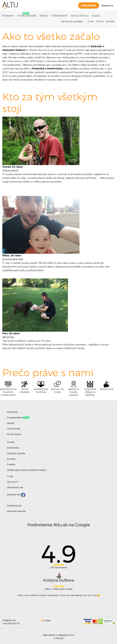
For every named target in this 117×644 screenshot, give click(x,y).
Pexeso (44, 16)
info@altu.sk (9, 620)
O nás (91, 22)
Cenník (100, 22)
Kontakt (110, 22)
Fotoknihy (8, 16)
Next (115, 589)
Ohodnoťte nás (15, 488)
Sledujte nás (14, 495)
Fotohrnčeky (60, 16)
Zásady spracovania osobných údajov (27, 470)
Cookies (11, 465)
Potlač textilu (80, 16)
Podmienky (13, 448)
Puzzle (96, 16)
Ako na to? (13, 482)
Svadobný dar (14, 506)
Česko (47, 621)
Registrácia (107, 6)
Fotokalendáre (27, 16)
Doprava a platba (16, 453)
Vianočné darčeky (16, 511)
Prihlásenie (89, 6)
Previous (2, 589)
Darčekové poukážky (72, 22)
